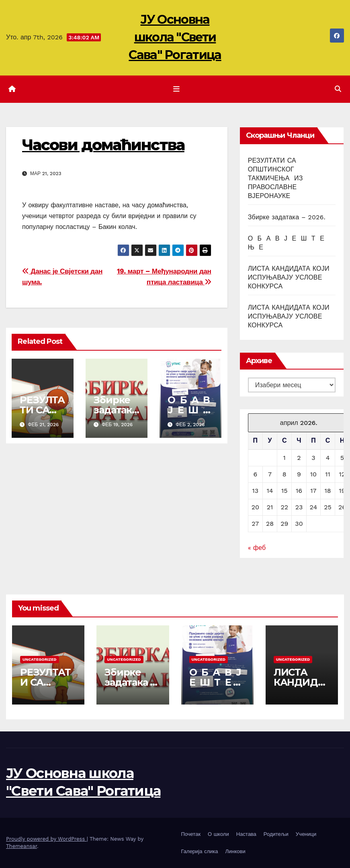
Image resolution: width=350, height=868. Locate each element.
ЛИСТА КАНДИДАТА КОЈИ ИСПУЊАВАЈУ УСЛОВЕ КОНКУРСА (289, 277)
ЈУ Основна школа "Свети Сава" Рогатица (175, 37)
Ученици (306, 834)
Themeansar (21, 846)
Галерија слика (200, 851)
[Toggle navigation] (176, 89)
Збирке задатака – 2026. (115, 410)
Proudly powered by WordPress (46, 839)
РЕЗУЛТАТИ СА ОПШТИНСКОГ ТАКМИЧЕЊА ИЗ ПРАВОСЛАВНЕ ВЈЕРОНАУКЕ (275, 178)
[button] (338, 89)
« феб (257, 548)
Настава (246, 834)
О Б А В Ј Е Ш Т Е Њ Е (190, 410)
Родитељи (276, 834)
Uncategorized (40, 659)
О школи (218, 834)
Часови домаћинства (103, 145)
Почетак (191, 834)
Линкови (235, 851)
